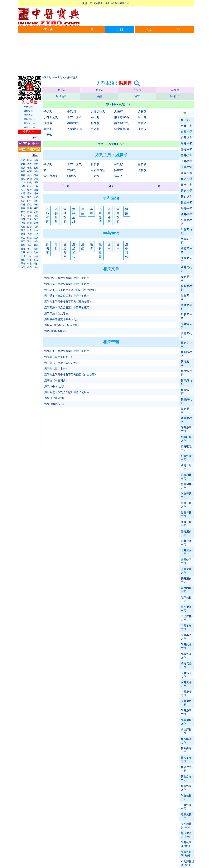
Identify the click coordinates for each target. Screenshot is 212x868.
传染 (36, 219)
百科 (179, 30)
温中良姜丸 (51, 176)
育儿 (23, 216)
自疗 (36, 190)
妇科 (36, 205)
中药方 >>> (29, 132)
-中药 (185, 120)
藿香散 (142, 123)
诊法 (36, 197)
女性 (23, 212)
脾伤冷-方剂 (187, 675)
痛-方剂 (187, 197)
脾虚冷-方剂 (187, 694)
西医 (23, 260)
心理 (29, 234)
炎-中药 (187, 202)
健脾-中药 (187, 297)
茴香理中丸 (121, 123)
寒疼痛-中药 (187, 750)
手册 (23, 256)
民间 (23, 160)
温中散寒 (118, 215)
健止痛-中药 (187, 543)
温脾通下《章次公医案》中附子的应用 (67, 296)
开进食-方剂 (187, 571)
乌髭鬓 (175, 90)
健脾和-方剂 (187, 486)
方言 (36, 245)
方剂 (120, 30)
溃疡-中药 (187, 363)
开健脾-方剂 (187, 561)
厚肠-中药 (187, 279)
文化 (36, 168)
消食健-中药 (187, 797)
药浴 (36, 179)
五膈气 (137, 90)
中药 (91, 30)
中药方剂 (58, 78)
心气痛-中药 (187, 807)
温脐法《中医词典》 (56, 381)
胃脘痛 (99, 90)
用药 (36, 227)
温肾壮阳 (175, 96)
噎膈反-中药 (187, 816)
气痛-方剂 (187, 382)
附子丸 (142, 117)
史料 (36, 164)
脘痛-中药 (187, 392)
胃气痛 (61, 90)
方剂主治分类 (71, 78)
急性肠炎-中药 (186, 826)
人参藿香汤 (74, 129)
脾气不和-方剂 (186, 844)
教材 (29, 249)
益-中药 (187, 214)
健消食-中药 (187, 533)
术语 (23, 193)
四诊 (23, 197)
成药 (36, 175)
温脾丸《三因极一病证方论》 (62, 363)
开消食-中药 (187, 580)
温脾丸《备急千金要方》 (59, 357)
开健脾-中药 (187, 552)
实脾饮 (119, 170)
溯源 (23, 168)
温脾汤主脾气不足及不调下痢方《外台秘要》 (71, 290)
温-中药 (187, 208)
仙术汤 (142, 129)
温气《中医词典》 (55, 386)
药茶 (23, 179)
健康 (23, 234)
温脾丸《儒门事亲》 (56, 369)
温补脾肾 (47, 215)
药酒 (29, 179)
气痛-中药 (187, 373)
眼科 (23, 219)
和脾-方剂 (187, 260)
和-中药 (187, 144)
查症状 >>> (29, 111)
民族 (29, 160)
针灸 (29, 182)
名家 (29, 168)
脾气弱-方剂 (187, 656)
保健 (29, 238)
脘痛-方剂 (187, 401)
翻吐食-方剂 (187, 439)
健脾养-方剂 (187, 514)
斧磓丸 (95, 117)
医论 (23, 263)
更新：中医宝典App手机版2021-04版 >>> (106, 3)
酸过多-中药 (187, 769)
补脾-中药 (187, 222)
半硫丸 (48, 111)
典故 (36, 160)
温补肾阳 (56, 215)
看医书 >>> (29, 119)
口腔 (36, 216)
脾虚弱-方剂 (187, 712)
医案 (36, 260)
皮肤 (23, 223)
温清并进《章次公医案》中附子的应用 (67, 308)
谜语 (29, 164)
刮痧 (29, 186)
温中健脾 (100, 215)
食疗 (29, 190)
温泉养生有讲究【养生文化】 (62, 319)
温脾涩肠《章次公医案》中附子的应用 (67, 284)
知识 (29, 230)
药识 (23, 230)
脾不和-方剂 (187, 627)
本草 (23, 245)
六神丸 (71, 170)
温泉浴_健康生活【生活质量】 (62, 325)
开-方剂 (187, 167)
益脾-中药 (187, 420)
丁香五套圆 (74, 117)
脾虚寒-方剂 (187, 684)
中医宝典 (47, 30)
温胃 (109, 246)
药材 (29, 241)
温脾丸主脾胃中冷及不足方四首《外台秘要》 (71, 375)
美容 (23, 208)
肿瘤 (29, 223)
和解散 (95, 164)
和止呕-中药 (187, 467)
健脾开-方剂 (187, 505)
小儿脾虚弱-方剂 (188, 863)
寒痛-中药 (187, 354)
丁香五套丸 (51, 117)
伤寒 (36, 252)
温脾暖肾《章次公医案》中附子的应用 (67, 278)
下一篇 (157, 186)
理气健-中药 (187, 599)
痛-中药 (187, 191)
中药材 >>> (29, 127)
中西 (23, 171)
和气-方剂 (187, 269)
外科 (36, 201)
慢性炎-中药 (187, 609)
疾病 (149, 30)
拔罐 (36, 182)
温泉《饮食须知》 (55, 398)
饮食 (36, 230)
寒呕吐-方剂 (187, 741)
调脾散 (142, 111)
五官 (36, 256)
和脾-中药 (187, 250)
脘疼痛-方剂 (187, 788)
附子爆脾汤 (121, 117)
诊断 (29, 197)
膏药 (29, 175)
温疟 (99, 96)
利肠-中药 (187, 316)
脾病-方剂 (187, 326)
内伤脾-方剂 (187, 618)
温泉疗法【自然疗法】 (58, 313)
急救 (36, 223)
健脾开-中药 (187, 495)
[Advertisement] (106, 55)
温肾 (137, 96)
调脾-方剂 (187, 335)
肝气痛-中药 (187, 458)
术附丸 (95, 129)
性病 (29, 212)
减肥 (36, 208)
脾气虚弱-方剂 (186, 854)
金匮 (23, 252)
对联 (23, 164)
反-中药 (187, 132)
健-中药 (187, 149)
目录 (111, 186)
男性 (29, 205)
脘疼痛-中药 (187, 778)
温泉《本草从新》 (55, 404)
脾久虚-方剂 (187, 646)
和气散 (95, 123)
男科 (23, 205)
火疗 (36, 186)
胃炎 (56, 246)
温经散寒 (65, 215)
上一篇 (66, 186)
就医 (23, 227)
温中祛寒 (109, 215)
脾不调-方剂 (187, 637)
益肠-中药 (187, 411)
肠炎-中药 (187, 241)
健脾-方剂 (187, 307)
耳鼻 (29, 219)
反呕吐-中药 (187, 448)
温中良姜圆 (121, 129)
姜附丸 (48, 129)
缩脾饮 (142, 170)
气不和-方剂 (187, 760)
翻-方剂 (187, 126)
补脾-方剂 (187, 231)
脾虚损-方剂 (187, 722)
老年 (29, 216)
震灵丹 (119, 176)
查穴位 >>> (29, 123)
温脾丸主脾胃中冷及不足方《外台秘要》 (68, 302)
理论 (29, 193)
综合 (36, 267)
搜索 (36, 238)
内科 (29, 201)
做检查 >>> (29, 115)
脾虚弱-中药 (187, 703)
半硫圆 (71, 111)
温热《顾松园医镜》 (56, 331)
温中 (91, 211)
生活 (29, 227)
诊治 (23, 267)
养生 (23, 238)
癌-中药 (187, 179)
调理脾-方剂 (187, 731)
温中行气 (127, 251)
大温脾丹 (120, 111)
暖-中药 (187, 173)
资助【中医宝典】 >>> (119, 104)
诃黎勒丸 (73, 123)
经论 (36, 249)
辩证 (36, 193)
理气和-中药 (187, 590)
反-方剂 (187, 138)
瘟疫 (127, 211)
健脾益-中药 (187, 524)
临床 (23, 201)
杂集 (29, 263)
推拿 (23, 186)
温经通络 (61, 96)
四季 (36, 234)
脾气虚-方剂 (187, 665)
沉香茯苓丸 (98, 111)
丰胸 (29, 208)
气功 (23, 190)
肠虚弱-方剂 (187, 429)
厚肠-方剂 (187, 288)
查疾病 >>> (29, 107)
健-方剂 (187, 155)
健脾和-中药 (187, 477)
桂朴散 (48, 123)
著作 (29, 267)
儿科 (36, 212)
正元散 (48, 135)
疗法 (23, 182)
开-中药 (187, 161)
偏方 (23, 175)
